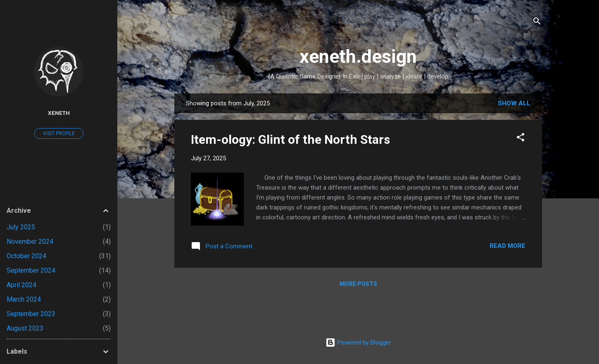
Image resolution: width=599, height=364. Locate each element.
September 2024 (31, 270)
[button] (521, 139)
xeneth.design (358, 56)
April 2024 (21, 285)
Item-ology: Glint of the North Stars (290, 139)
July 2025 (21, 227)
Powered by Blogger (358, 343)
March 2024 (24, 299)
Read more (507, 246)
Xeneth (59, 113)
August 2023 (25, 328)
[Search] (537, 23)
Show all (514, 103)
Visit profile (59, 133)
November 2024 (30, 241)
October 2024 (26, 256)
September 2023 (31, 314)
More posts (358, 284)
